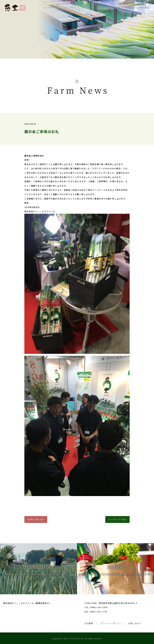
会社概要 (89, 623)
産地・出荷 (103, 8)
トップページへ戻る (117, 519)
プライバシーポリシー (111, 623)
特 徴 (86, 8)
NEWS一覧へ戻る (36, 519)
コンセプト (50, 8)
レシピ (120, 8)
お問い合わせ (135, 623)
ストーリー (69, 8)
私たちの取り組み (140, 8)
